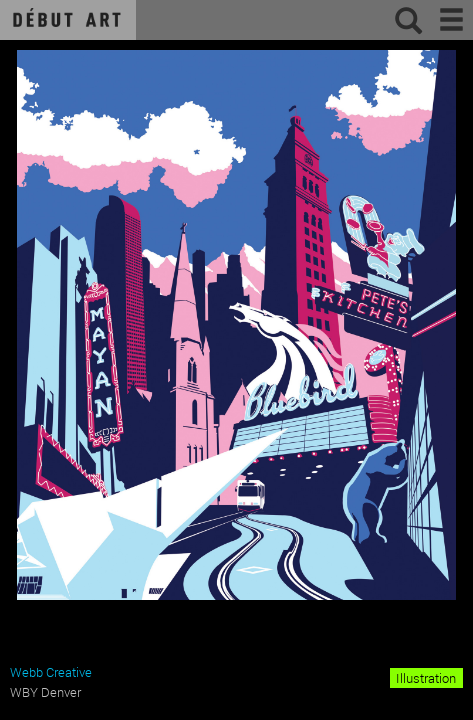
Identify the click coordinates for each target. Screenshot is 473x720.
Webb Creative (51, 672)
